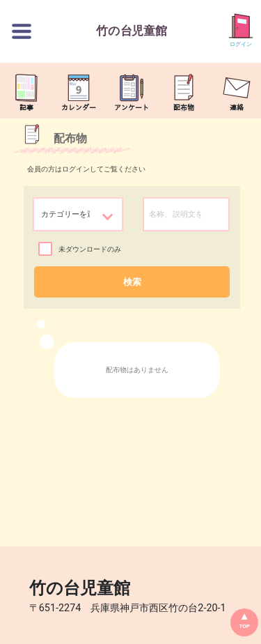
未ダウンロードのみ (90, 249)
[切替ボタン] (22, 31)
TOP (244, 626)
